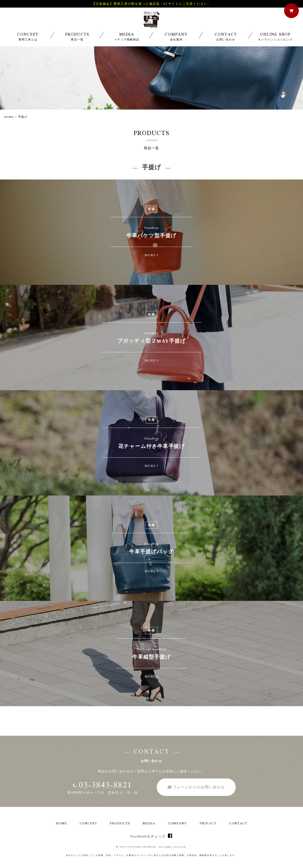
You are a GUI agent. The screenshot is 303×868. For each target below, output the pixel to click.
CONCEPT (28, 44)
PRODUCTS (77, 44)
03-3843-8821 (103, 786)
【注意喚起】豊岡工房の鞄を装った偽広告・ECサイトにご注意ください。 (151, 4)
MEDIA (127, 44)
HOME (9, 117)
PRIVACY (208, 824)
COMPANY (176, 44)
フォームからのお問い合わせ (199, 787)
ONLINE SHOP (275, 44)
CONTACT (226, 44)
